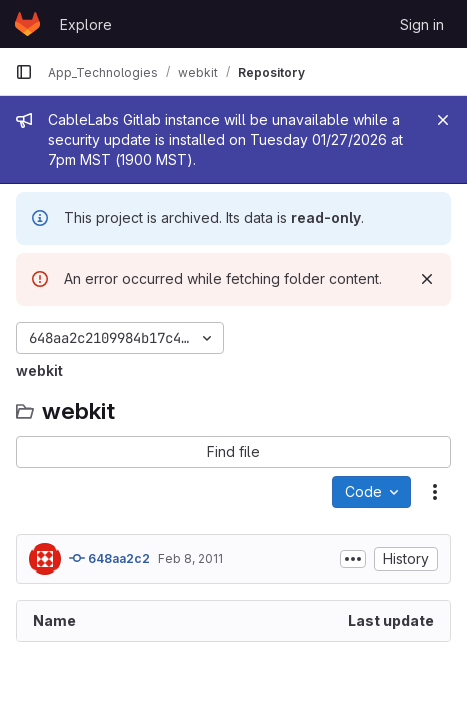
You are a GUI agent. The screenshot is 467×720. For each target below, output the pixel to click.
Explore (86, 24)
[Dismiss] (427, 279)
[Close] (443, 120)
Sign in (422, 24)
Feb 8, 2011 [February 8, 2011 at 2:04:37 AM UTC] (190, 558)
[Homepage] (27, 24)
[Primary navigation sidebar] (24, 72)
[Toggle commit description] (353, 559)
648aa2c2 (109, 558)
